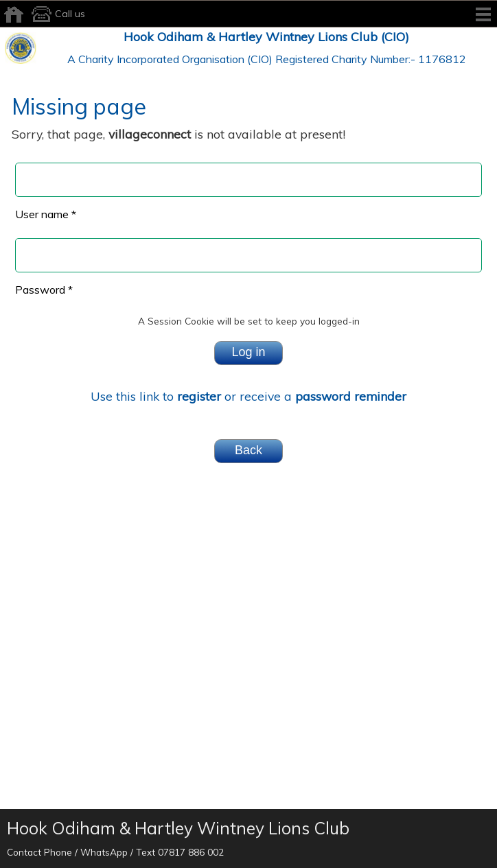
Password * (44, 290)
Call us (56, 14)
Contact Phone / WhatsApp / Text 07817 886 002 (115, 852)
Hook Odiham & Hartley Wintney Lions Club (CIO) (266, 37)
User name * (46, 214)
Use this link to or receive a (248, 396)
